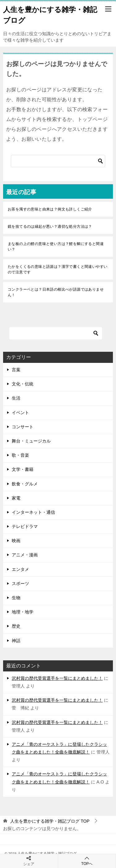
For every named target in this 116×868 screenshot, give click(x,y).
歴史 (16, 626)
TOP (50, 821)
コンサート (23, 427)
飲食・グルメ (25, 484)
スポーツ (20, 584)
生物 (16, 598)
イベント (20, 413)
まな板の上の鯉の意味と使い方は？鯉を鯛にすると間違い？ (56, 247)
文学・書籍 (23, 469)
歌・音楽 (20, 455)
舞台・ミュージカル (31, 441)
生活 (16, 398)
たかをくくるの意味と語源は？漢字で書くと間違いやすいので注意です (58, 269)
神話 (16, 641)
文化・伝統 (23, 384)
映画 (16, 541)
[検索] (58, 161)
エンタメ (20, 569)
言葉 (16, 370)
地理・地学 (23, 612)
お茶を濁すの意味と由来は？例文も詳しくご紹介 (50, 209)
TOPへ (87, 861)
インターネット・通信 (33, 512)
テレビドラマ (25, 526)
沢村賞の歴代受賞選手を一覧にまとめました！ (57, 678)
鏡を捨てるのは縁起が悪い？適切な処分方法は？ (50, 226)
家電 (16, 498)
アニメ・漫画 (25, 555)
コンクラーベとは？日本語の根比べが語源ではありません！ (56, 292)
